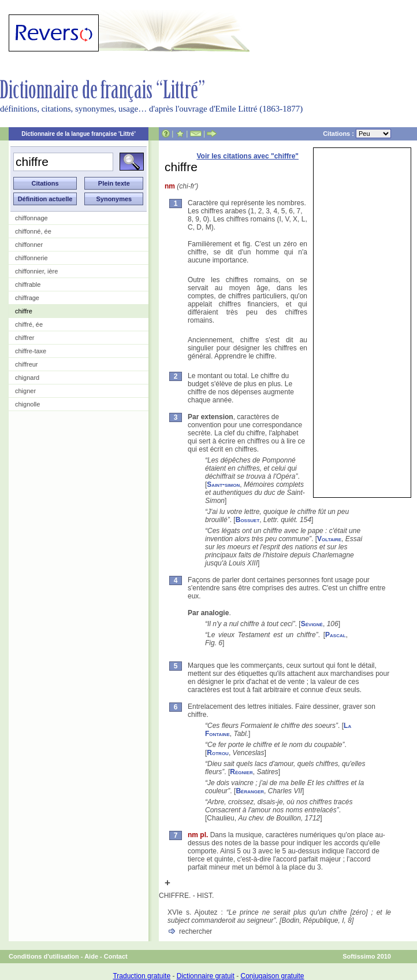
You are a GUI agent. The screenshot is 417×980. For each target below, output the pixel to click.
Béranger (250, 791)
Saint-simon (223, 485)
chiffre (24, 311)
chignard (27, 378)
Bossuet (248, 520)
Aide (91, 956)
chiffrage (27, 298)
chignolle (27, 404)
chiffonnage (31, 218)
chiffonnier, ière (36, 271)
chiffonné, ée (33, 231)
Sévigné (312, 624)
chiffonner (29, 245)
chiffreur (27, 364)
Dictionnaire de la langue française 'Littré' (79, 134)
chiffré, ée (29, 324)
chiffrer (25, 338)
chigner (25, 391)
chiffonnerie (31, 258)
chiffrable (28, 284)
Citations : (357, 134)
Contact (116, 956)
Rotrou (218, 753)
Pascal (336, 635)
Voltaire (329, 539)
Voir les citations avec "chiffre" (247, 156)
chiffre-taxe (31, 351)
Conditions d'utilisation (44, 956)
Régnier (241, 772)
